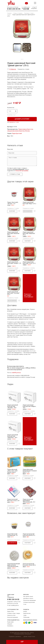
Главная (9, 13)
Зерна (11, 3)
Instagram (10, 624)
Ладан (9, 15)
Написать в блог (11, 615)
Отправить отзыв (15, 174)
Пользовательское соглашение (22, 634)
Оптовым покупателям (29, 602)
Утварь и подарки (18, 13)
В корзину (12, 211)
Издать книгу (11, 612)
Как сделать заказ (28, 597)
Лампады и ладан (29, 13)
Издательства (27, 614)
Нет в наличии (28, 211)
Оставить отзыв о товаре (14, 614)
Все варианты (12, 543)
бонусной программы (22, 171)
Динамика (18, 637)
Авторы (25, 612)
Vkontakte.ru (10, 626)
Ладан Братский (17, 134)
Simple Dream (32, 637)
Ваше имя (10, 149)
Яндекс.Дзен (10, 622)
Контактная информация (30, 601)
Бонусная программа (13, 617)
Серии (25, 615)
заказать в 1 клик (14, 122)
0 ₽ (26, 3)
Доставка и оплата (28, 599)
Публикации (26, 617)
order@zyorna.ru (16, 373)
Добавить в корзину (22, 119)
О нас (25, 604)
